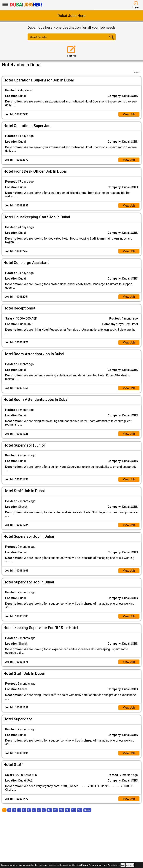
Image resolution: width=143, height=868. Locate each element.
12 (61, 811)
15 (79, 811)
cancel (130, 865)
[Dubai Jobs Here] (26, 6)
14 (73, 811)
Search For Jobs (39, 37)
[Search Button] (108, 40)
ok (123, 865)
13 (67, 811)
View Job (129, 114)
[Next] (87, 811)
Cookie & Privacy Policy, (84, 865)
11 (55, 811)
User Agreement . (111, 865)
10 (49, 811)
